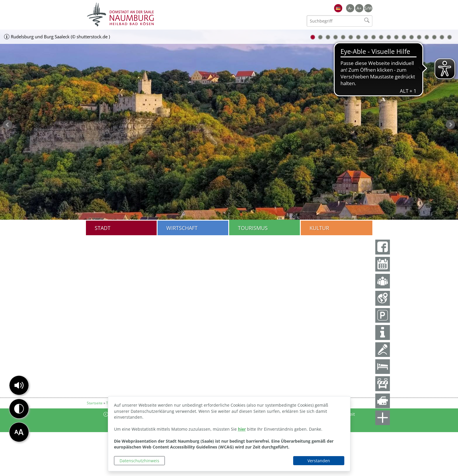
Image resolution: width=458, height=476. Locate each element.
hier (242, 429)
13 (404, 37)
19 (450, 37)
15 (419, 37)
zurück (8, 125)
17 (434, 37)
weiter (450, 125)
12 (396, 37)
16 (427, 37)
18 (442, 37)
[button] (19, 385)
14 (412, 37)
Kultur (319, 228)
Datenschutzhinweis (139, 461)
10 (381, 37)
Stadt (103, 228)
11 (389, 37)
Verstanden (319, 461)
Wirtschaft (182, 228)
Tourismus (253, 228)
